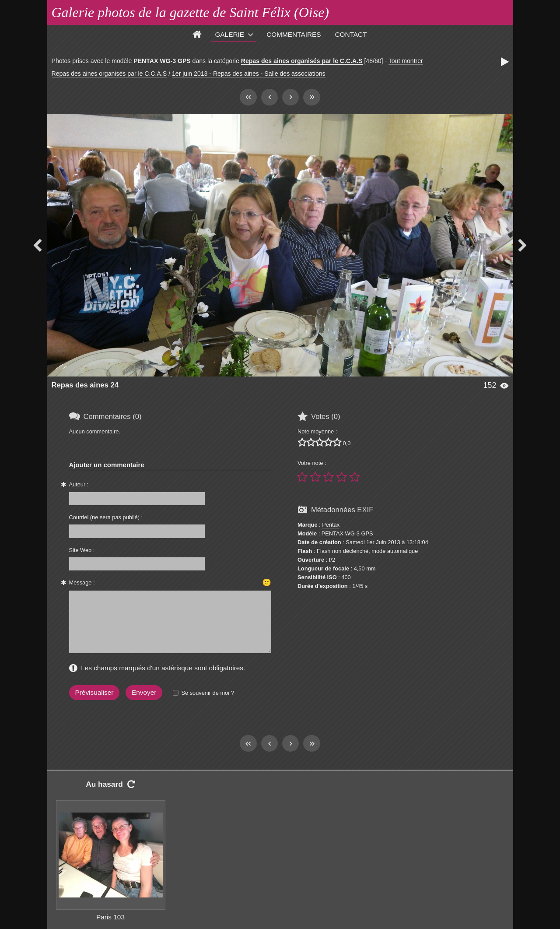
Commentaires (294, 34)
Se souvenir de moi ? (207, 693)
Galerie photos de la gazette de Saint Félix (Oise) (191, 12)
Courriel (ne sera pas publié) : (106, 517)
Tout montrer (406, 61)
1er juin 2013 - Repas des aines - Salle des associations (249, 74)
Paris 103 (110, 917)
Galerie (229, 34)
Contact (351, 34)
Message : (82, 582)
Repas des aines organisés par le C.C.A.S (302, 61)
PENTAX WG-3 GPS (347, 533)
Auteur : (79, 484)
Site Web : (82, 550)
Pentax (331, 525)
